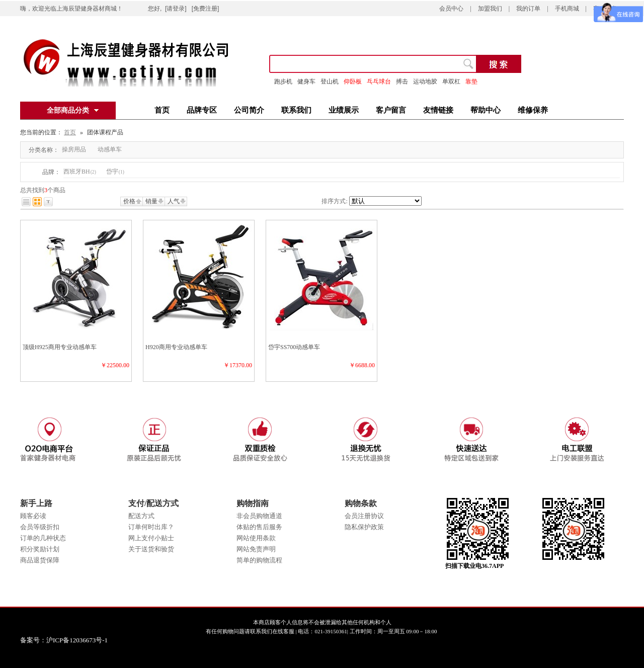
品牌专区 (202, 110)
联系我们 (296, 110)
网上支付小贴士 (151, 538)
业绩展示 (344, 110)
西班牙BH (80, 172)
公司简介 (249, 110)
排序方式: (334, 201)
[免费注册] (206, 9)
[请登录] (176, 9)
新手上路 (36, 503)
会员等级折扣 (40, 527)
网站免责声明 (256, 549)
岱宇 (115, 172)
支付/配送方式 (153, 503)
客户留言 (391, 110)
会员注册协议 (364, 516)
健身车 (306, 81)
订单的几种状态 (43, 538)
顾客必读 (33, 516)
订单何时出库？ (151, 527)
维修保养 (533, 110)
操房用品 (74, 149)
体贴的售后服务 (259, 527)
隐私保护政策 (364, 527)
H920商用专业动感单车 (176, 347)
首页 (162, 110)
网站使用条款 (256, 538)
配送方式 (141, 516)
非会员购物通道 (259, 516)
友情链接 (438, 110)
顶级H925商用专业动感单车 (60, 347)
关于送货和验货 (151, 549)
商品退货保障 (40, 560)
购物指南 (253, 503)
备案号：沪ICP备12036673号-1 (71, 640)
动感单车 (110, 149)
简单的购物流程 (259, 560)
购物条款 (361, 503)
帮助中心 (486, 110)
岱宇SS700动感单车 (294, 347)
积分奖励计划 (40, 549)
